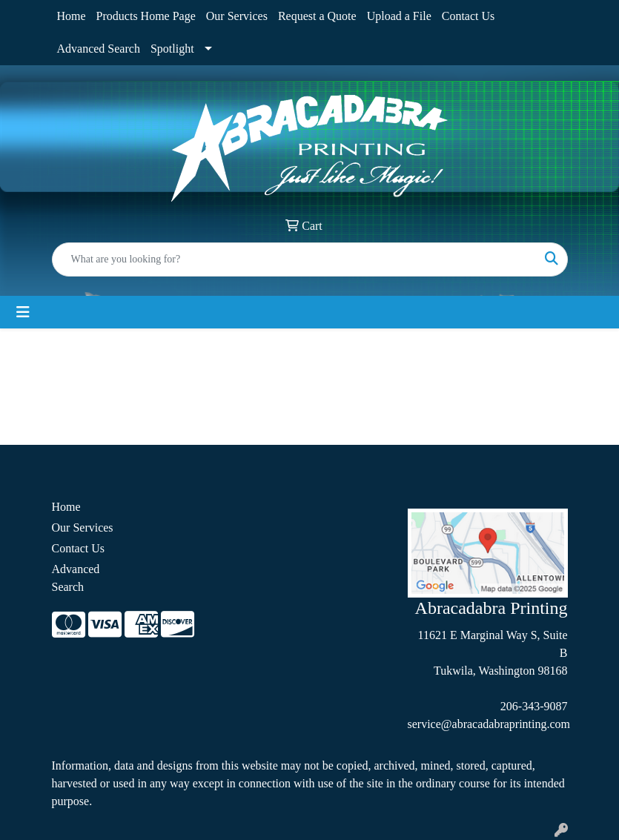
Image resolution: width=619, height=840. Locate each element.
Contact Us (469, 16)
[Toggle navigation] (23, 312)
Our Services (237, 16)
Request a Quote (317, 16)
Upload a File (399, 16)
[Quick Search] (294, 259)
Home (72, 16)
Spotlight (172, 49)
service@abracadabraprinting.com (489, 724)
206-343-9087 (534, 706)
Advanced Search (99, 49)
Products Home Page (146, 16)
